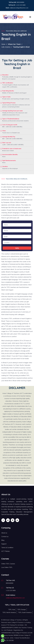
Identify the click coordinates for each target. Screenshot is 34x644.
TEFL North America (9, 612)
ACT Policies (6, 551)
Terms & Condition (7, 547)
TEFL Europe (22, 609)
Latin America (6, 47)
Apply (17, 248)
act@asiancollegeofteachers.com (15, 598)
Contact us (5, 536)
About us (4, 533)
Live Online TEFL (7, 567)
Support (4, 544)
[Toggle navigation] (30, 17)
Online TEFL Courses (8, 564)
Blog (3, 540)
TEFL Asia (12, 609)
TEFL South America (25, 612)
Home (3, 44)
